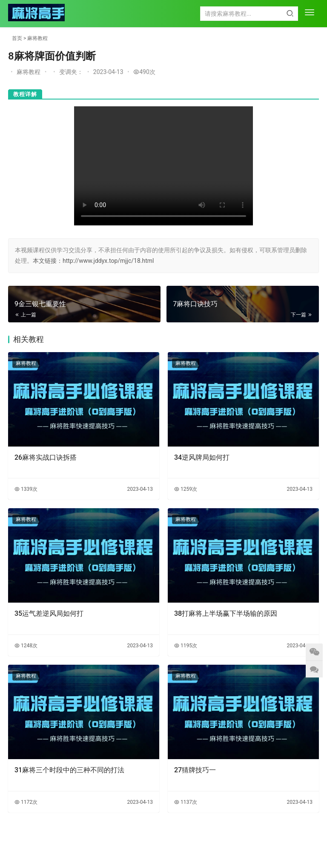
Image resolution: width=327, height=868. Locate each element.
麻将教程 (37, 38)
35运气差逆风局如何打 (49, 613)
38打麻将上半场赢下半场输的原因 (226, 613)
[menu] (310, 13)
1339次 (26, 489)
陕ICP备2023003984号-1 (182, 853)
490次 (144, 72)
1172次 (26, 802)
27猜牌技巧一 (195, 770)
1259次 (186, 489)
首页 (17, 38)
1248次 (26, 646)
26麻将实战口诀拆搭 (46, 457)
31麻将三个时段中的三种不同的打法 (69, 770)
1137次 (186, 802)
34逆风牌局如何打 (202, 457)
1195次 (186, 646)
